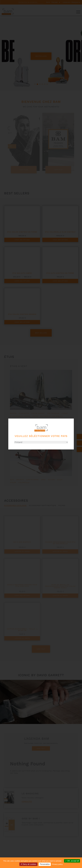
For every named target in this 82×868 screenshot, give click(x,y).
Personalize (45, 864)
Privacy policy (57, 864)
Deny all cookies (28, 864)
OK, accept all (72, 861)
